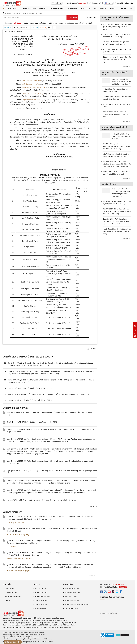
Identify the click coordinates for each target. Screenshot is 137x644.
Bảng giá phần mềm (72, 588)
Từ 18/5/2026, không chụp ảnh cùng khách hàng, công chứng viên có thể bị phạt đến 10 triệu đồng (117, 211)
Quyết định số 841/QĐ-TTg (33, 100)
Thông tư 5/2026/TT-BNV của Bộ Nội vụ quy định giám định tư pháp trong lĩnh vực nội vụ (41, 500)
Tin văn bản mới (56, 9)
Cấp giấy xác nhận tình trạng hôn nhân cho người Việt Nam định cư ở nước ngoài (117, 59)
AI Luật (113, 9)
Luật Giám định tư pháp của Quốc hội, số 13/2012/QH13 (30, 400)
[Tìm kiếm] (72, 18)
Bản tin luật (86, 9)
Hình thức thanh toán (73, 592)
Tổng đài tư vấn (40, 608)
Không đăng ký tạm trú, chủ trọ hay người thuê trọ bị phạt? (121, 136)
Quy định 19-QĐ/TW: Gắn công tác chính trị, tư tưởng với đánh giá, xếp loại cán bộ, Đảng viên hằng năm (116, 221)
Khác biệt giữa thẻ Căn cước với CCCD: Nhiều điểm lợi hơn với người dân (116, 114)
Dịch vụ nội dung (41, 604)
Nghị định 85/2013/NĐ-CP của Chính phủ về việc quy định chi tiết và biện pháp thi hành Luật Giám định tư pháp (51, 394)
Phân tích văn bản (41, 592)
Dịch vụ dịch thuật (41, 600)
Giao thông (21, 523)
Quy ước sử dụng (71, 596)
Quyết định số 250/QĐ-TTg (32, 94)
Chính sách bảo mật (72, 600)
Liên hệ (7, 600)
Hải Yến (91, 349)
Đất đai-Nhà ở (17, 535)
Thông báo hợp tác (72, 608)
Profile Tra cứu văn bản (13, 596)
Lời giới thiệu (9, 588)
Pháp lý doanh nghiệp (42, 596)
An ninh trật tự (11, 523)
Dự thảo (43, 9)
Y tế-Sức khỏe (11, 547)
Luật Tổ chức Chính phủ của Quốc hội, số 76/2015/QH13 (30, 388)
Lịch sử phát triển (11, 592)
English (109, 3)
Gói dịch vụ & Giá (95, 3)
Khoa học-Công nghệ (25, 559)
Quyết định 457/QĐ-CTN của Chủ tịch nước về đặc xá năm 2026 (32, 422)
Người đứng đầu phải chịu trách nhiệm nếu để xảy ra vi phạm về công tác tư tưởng (117, 231)
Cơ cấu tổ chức (12, 559)
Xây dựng (26, 535)
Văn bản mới (13, 9)
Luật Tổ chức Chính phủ (31, 81)
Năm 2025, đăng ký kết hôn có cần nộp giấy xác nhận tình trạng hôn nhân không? (117, 27)
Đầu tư (9, 535)
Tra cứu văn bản (29, 9)
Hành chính (11, 571)
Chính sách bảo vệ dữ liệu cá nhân (77, 604)
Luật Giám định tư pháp (31, 84)
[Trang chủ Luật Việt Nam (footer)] (13, 616)
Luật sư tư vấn (100, 9)
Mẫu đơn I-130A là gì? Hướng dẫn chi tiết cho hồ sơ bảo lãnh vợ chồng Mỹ (121, 81)
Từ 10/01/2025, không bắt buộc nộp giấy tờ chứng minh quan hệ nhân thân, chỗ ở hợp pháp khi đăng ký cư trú (117, 164)
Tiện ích (123, 9)
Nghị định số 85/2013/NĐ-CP (33, 88)
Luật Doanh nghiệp (24, 642)
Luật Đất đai (35, 642)
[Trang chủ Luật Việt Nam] (12, 3)
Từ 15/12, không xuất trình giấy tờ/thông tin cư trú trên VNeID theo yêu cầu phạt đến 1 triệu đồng (117, 146)
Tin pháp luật (72, 9)
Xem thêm (93, 506)
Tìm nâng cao (91, 18)
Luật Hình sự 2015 (47, 642)
